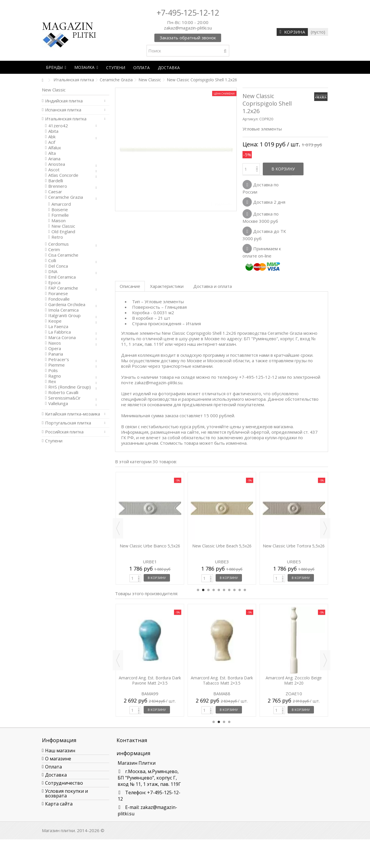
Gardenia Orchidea (67, 305)
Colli (52, 261)
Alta (52, 153)
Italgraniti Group (64, 316)
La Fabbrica (60, 332)
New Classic (63, 226)
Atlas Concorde (63, 175)
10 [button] (245, 590)
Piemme (57, 365)
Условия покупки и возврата (66, 793)
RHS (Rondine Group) (70, 387)
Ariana (54, 159)
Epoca (54, 283)
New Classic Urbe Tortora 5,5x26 (294, 546)
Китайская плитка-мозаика (73, 414)
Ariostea (57, 164)
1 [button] (198, 590)
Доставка (56, 775)
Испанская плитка (63, 110)
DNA (53, 272)
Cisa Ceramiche (63, 255)
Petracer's (59, 359)
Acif (52, 142)
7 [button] (229, 590)
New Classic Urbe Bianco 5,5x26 (150, 546)
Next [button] (325, 528)
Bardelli (56, 181)
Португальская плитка (68, 423)
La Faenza (58, 327)
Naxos (55, 343)
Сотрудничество (64, 783)
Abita (53, 131)
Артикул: (250, 119)
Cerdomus (59, 244)
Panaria (56, 354)
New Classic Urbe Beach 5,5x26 (222, 546)
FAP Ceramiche (63, 288)
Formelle (60, 215)
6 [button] (224, 590)
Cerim (54, 250)
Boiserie (60, 210)
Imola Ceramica (63, 310)
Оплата (53, 767)
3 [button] (208, 590)
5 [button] (219, 590)
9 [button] (240, 590)
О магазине (58, 759)
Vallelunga (58, 403)
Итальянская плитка (66, 119)
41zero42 (58, 126)
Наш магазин (60, 751)
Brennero (58, 186)
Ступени (54, 441)
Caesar (55, 192)
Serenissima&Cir (64, 398)
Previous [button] (118, 528)
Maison (59, 221)
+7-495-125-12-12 (188, 13)
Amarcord (61, 204)
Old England (63, 232)
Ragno (55, 376)
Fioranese (58, 294)
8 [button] (234, 590)
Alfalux (55, 148)
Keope (55, 321)
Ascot (54, 170)
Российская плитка (64, 432)
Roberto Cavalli (63, 392)
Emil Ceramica (62, 277)
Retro (57, 237)
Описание (130, 286)
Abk (52, 137)
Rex (52, 381)
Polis (53, 370)
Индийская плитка (64, 101)
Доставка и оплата (213, 286)
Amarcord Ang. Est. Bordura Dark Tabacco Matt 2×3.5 (222, 680)
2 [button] (203, 590)
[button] (56, 67)
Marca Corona (62, 338)
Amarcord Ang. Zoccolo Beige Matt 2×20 (294, 680)
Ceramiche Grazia (66, 197)
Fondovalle (59, 299)
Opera (55, 349)
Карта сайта (59, 804)
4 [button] (214, 590)
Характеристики (167, 286)
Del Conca (58, 266)
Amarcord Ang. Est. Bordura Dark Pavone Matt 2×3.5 (150, 680)
